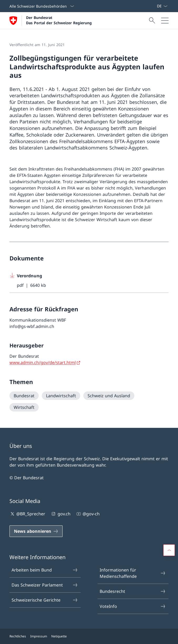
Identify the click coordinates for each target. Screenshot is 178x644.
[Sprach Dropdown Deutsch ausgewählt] (162, 6)
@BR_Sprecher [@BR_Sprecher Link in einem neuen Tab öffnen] (27, 514)
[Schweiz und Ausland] (109, 396)
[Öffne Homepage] (51, 21)
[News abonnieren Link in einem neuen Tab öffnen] (155, 6)
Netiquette (59, 636)
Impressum (39, 636)
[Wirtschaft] (24, 407)
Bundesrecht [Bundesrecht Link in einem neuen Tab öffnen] (133, 591)
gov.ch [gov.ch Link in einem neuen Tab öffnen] (60, 514)
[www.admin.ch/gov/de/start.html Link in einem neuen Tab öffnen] (45, 362)
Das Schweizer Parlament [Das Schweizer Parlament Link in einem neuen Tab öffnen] (45, 585)
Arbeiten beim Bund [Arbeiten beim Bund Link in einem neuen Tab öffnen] (45, 570)
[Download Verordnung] (89, 281)
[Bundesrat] (24, 396)
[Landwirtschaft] (61, 396)
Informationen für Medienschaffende (133, 573)
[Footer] (89, 636)
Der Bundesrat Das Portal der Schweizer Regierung (59, 20)
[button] (169, 550)
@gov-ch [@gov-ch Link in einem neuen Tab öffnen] (88, 514)
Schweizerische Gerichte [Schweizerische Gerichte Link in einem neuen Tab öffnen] (45, 600)
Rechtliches (18, 636)
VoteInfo (133, 606)
